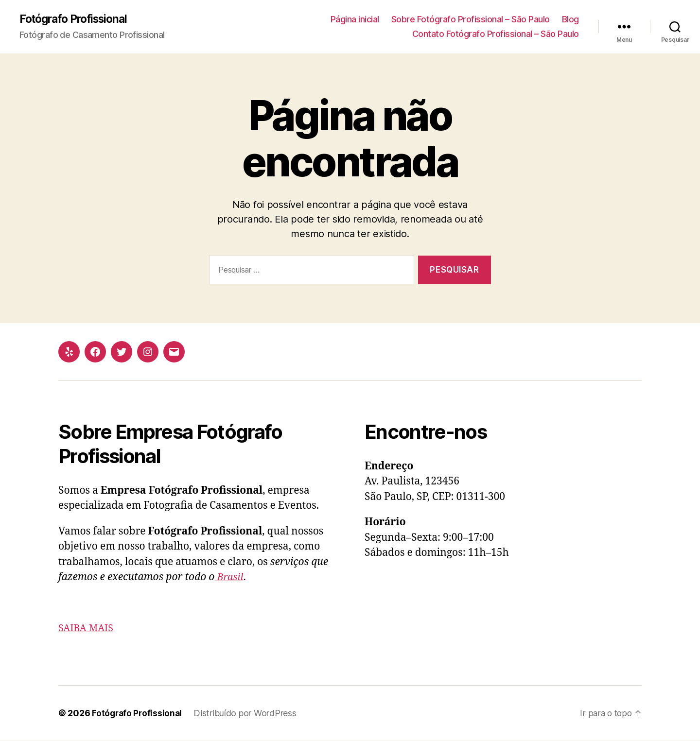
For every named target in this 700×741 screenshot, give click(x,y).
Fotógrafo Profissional (78, 19)
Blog (570, 20)
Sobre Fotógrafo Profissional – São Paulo (471, 20)
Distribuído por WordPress (247, 714)
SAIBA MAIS (87, 629)
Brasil (230, 577)
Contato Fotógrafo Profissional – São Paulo (496, 34)
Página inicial (355, 20)
